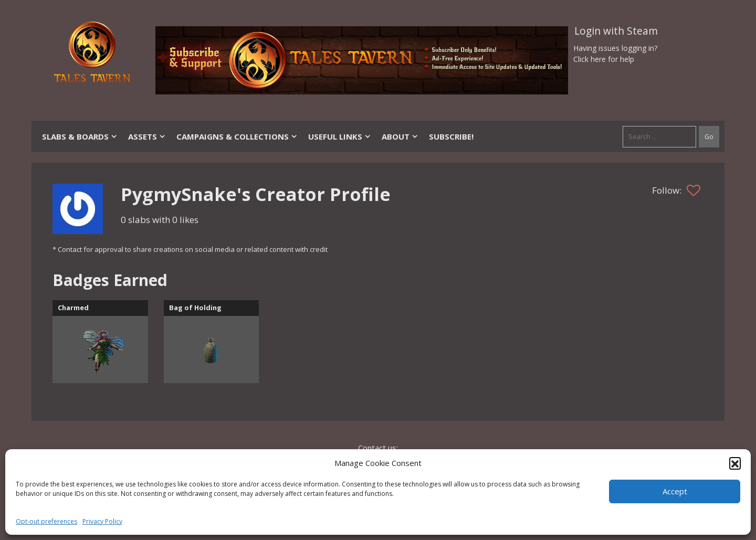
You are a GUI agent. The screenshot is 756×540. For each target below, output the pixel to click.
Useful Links (340, 136)
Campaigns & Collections (237, 136)
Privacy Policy (102, 521)
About (400, 136)
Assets (147, 136)
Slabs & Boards (80, 136)
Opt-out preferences (46, 521)
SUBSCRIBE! (451, 136)
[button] (735, 463)
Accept (675, 491)
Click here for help (604, 59)
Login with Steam (616, 31)
